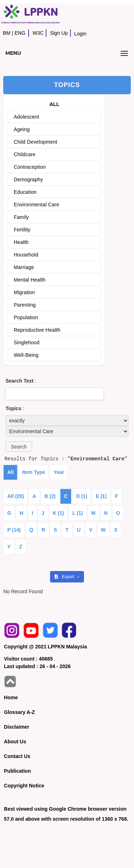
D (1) (82, 496)
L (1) (78, 513)
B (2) (50, 496)
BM (7, 33)
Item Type (34, 472)
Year (59, 472)
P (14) (14, 530)
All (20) (16, 496)
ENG (20, 33)
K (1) (58, 513)
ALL (54, 104)
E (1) (101, 496)
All (10, 472)
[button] (19, 447)
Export (65, 577)
